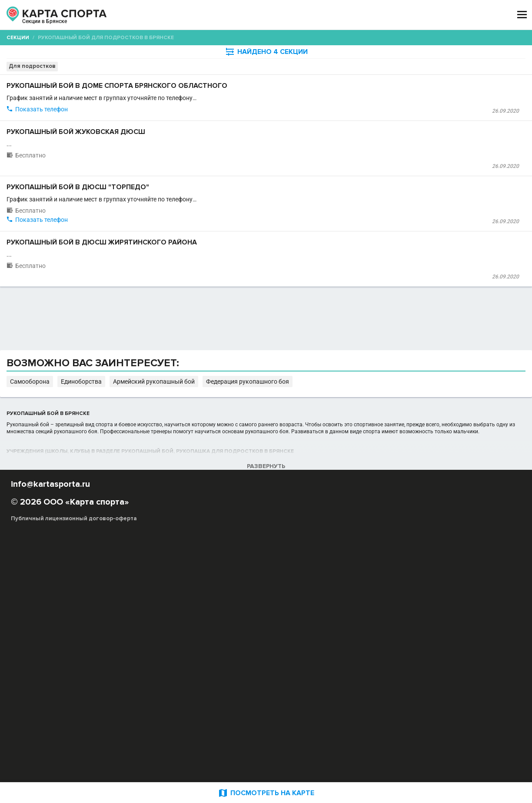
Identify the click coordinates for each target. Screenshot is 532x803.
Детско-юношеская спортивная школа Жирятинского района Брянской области (243, 358)
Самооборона (230, 596)
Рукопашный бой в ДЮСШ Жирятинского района (236, 325)
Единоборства (274, 596)
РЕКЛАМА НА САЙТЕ (53, 715)
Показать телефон (167, 152)
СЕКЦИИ (146, 15)
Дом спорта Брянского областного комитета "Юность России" (221, 128)
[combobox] (244, 68)
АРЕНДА (185, 15)
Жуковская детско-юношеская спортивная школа (205, 209)
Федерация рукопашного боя (419, 596)
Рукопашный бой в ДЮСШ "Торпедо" (212, 244)
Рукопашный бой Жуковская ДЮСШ (210, 176)
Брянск (37, 25)
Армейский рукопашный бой (336, 596)
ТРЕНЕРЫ (225, 15)
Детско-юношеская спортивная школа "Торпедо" (204, 277)
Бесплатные (456, 68)
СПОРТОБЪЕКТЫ (282, 15)
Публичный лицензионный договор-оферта (74, 766)
